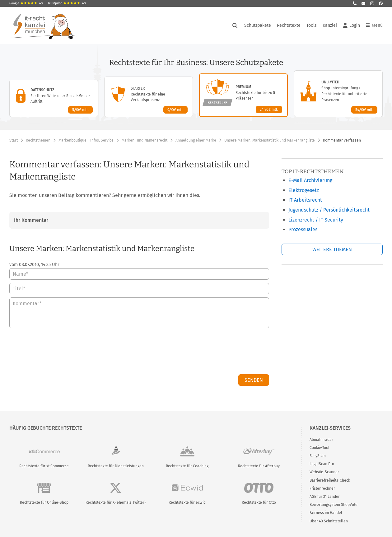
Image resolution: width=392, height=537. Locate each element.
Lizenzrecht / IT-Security (316, 220)
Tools (312, 25)
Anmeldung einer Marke (196, 140)
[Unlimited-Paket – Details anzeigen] (338, 94)
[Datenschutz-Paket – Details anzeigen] (54, 98)
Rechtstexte (289, 25)
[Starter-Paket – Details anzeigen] (149, 97)
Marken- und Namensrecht (145, 140)
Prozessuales (303, 229)
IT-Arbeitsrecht (305, 200)
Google (26, 3)
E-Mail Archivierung (310, 180)
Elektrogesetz (304, 190)
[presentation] (222, 353)
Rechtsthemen (38, 140)
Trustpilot (67, 3)
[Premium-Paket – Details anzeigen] (243, 95)
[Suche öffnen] (235, 26)
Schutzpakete (258, 25)
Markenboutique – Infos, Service (86, 140)
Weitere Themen (332, 249)
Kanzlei (330, 25)
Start (14, 140)
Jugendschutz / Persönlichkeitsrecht (329, 210)
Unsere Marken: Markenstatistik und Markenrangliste (270, 140)
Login (352, 26)
